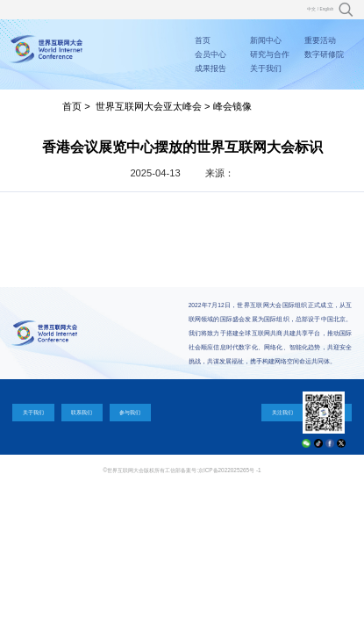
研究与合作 (270, 54)
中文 (311, 9)
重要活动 (320, 40)
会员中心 (211, 54)
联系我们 (82, 412)
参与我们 (130, 412)
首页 (203, 40)
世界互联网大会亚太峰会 (149, 106)
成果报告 (211, 68)
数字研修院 (324, 54)
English (326, 9)
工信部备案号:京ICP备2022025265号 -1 (213, 470)
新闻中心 (266, 40)
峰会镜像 (232, 106)
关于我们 (266, 68)
